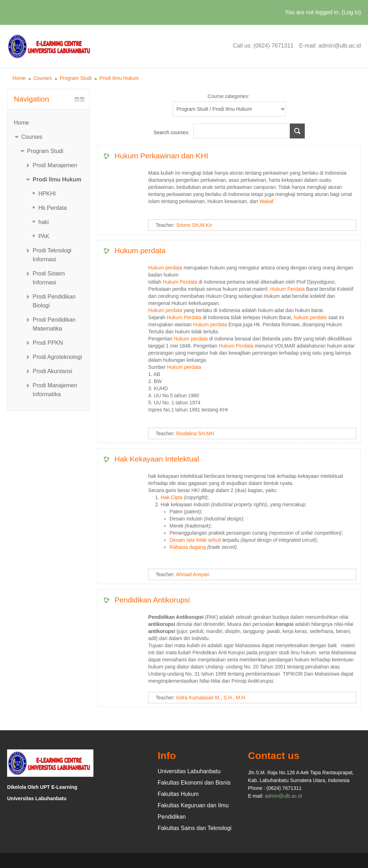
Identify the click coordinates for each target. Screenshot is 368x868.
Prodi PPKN (48, 343)
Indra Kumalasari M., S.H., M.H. (211, 698)
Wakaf (266, 201)
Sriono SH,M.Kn (194, 225)
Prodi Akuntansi (52, 371)
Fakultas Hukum (178, 794)
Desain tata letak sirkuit (195, 540)
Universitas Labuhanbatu (189, 771)
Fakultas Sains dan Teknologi (195, 828)
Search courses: (172, 132)
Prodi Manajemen (55, 165)
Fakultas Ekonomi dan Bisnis (194, 783)
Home (19, 78)
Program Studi (75, 78)
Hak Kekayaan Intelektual (157, 459)
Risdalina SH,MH (195, 433)
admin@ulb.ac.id (284, 796)
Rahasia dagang (188, 547)
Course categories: (228, 96)
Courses (43, 78)
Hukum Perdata (180, 282)
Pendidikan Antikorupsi (152, 600)
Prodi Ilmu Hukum (119, 78)
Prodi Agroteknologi (57, 357)
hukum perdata (310, 317)
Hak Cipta (171, 497)
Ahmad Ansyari (193, 574)
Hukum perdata (140, 250)
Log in (351, 12)
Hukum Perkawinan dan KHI (161, 156)
